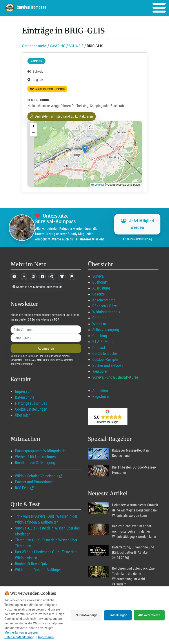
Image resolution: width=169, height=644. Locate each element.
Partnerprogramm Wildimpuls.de (40, 451)
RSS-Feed (22, 488)
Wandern (99, 324)
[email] (46, 338)
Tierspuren (100, 371)
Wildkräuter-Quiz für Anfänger (38, 570)
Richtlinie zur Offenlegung (35, 463)
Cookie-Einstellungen (31, 409)
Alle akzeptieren (149, 615)
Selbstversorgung (106, 330)
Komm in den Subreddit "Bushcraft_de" (38, 287)
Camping (99, 318)
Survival (98, 276)
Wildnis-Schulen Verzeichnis (37, 476)
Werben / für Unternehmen (35, 457)
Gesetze (98, 294)
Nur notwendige (86, 615)
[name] (46, 330)
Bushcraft (100, 282)
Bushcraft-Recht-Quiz (31, 564)
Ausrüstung (101, 288)
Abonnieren (46, 348)
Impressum (24, 391)
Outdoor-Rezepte (105, 359)
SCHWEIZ (76, 46)
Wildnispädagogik (106, 312)
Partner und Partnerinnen (34, 482)
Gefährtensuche (34, 46)
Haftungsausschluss (31, 403)
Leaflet (97, 185)
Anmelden (100, 390)
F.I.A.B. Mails (103, 342)
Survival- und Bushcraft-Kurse (115, 377)
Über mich (23, 415)
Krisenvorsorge (104, 300)
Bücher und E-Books (108, 365)
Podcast (99, 348)
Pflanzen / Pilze (104, 306)
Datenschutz (25, 397)
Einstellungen (118, 615)
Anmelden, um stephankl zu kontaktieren (62, 116)
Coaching (100, 336)
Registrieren (101, 396)
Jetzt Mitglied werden (137, 224)
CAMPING (58, 46)
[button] (85, 149)
